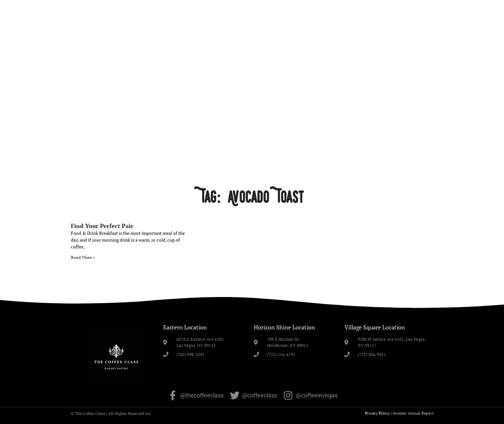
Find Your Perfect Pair (102, 226)
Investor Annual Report (413, 413)
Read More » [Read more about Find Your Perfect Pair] (83, 257)
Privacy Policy (377, 413)
